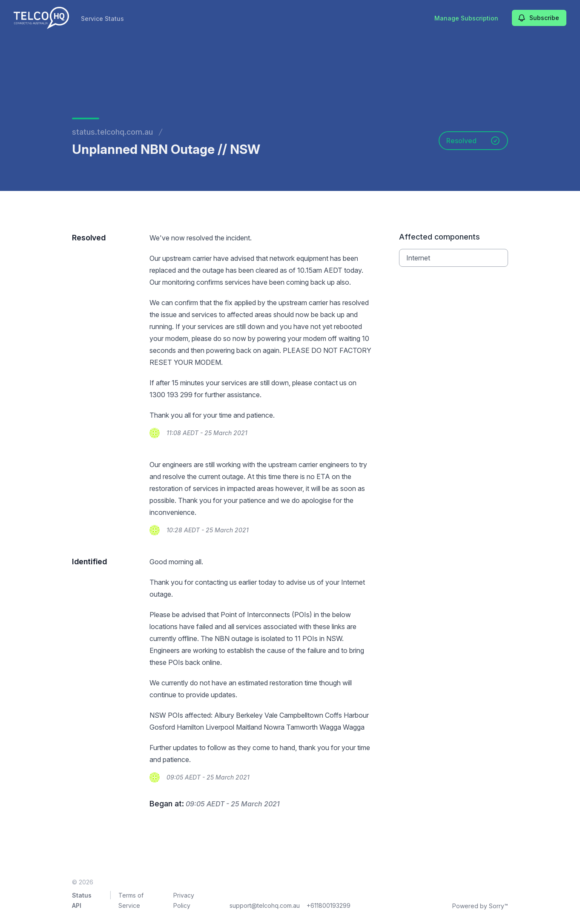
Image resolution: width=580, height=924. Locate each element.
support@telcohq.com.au (265, 905)
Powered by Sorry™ (480, 906)
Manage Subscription (466, 18)
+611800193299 (329, 905)
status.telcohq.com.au (112, 132)
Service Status (102, 19)
